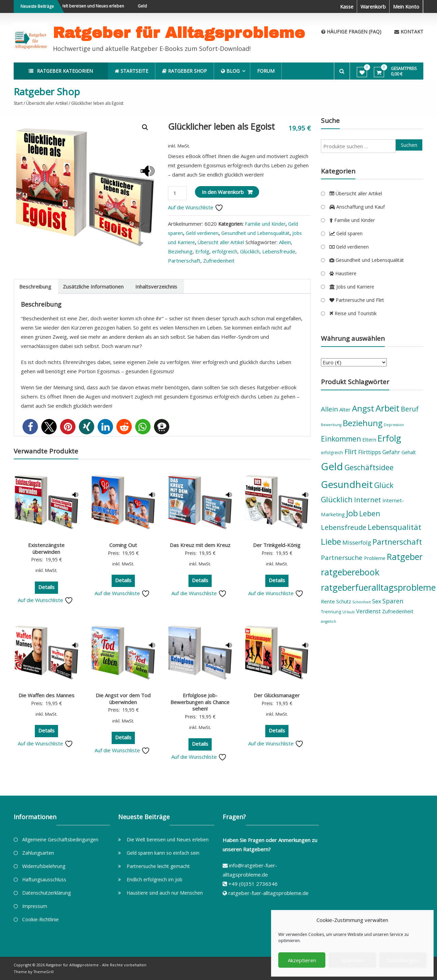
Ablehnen (353, 960)
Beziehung (180, 251)
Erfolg (202, 251)
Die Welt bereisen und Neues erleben (94, 6)
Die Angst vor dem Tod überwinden (123, 699)
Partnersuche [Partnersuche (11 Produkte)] (342, 558)
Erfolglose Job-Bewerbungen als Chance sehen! (200, 702)
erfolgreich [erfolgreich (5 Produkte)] (332, 453)
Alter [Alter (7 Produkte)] (345, 409)
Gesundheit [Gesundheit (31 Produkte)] (347, 484)
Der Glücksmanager (277, 695)
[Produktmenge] (177, 193)
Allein (285, 242)
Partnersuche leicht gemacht (158, 866)
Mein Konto (406, 6)
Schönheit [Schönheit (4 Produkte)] (362, 602)
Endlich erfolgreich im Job (154, 879)
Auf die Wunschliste (196, 207)
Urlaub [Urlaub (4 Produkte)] (349, 612)
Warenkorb (372, 6)
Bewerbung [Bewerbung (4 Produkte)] (331, 425)
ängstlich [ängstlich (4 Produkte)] (329, 621)
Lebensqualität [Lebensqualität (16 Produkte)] (394, 527)
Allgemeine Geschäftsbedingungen (60, 839)
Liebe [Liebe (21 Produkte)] (331, 541)
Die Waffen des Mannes (46, 695)
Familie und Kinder (265, 224)
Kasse (345, 6)
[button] (145, 127)
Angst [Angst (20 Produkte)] (363, 408)
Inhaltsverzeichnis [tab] (156, 286)
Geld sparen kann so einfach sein (163, 853)
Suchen (409, 145)
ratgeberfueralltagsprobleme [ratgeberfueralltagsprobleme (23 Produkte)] (378, 587)
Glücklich (250, 251)
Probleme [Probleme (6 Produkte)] (375, 558)
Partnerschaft (184, 261)
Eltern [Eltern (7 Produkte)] (369, 439)
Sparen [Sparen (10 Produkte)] (393, 601)
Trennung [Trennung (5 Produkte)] (331, 612)
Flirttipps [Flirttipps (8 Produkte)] (370, 452)
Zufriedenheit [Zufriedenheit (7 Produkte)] (398, 611)
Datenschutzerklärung (46, 893)
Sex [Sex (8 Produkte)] (377, 601)
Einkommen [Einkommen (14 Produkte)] (341, 439)
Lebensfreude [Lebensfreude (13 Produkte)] (344, 527)
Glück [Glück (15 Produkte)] (384, 485)
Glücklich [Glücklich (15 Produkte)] (337, 499)
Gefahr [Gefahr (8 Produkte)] (391, 452)
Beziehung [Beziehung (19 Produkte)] (363, 423)
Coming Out (123, 545)
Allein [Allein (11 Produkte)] (329, 409)
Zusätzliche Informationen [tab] (93, 286)
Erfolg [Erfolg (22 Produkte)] (389, 438)
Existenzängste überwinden (46, 548)
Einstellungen (403, 960)
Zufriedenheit (219, 261)
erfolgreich (225, 251)
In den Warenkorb (223, 192)
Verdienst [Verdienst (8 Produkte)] (368, 611)
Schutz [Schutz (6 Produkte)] (344, 601)
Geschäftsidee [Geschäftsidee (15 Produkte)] (369, 467)
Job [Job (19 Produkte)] (352, 513)
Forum (270, 71)
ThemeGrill (44, 972)
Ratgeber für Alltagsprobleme (179, 33)
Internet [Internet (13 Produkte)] (368, 500)
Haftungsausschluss (44, 879)
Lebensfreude (279, 251)
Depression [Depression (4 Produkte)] (394, 425)
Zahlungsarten (38, 853)
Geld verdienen (202, 233)
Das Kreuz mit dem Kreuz (200, 545)
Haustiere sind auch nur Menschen (165, 893)
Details (46, 587)
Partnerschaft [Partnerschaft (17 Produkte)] (397, 542)
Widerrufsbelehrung (44, 866)
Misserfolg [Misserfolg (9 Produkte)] (357, 542)
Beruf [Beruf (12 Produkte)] (410, 409)
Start (18, 103)
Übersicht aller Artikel (47, 103)
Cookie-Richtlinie (40, 919)
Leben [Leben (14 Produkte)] (370, 514)
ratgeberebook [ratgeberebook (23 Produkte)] (350, 572)
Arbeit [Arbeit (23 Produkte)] (387, 408)
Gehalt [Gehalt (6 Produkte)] (409, 452)
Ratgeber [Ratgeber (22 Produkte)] (405, 557)
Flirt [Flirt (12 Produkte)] (351, 452)
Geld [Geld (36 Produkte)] (332, 466)
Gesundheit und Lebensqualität (255, 233)
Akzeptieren (302, 960)
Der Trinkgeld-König (277, 545)
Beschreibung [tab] (35, 286)
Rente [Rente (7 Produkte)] (328, 601)
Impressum (35, 906)
